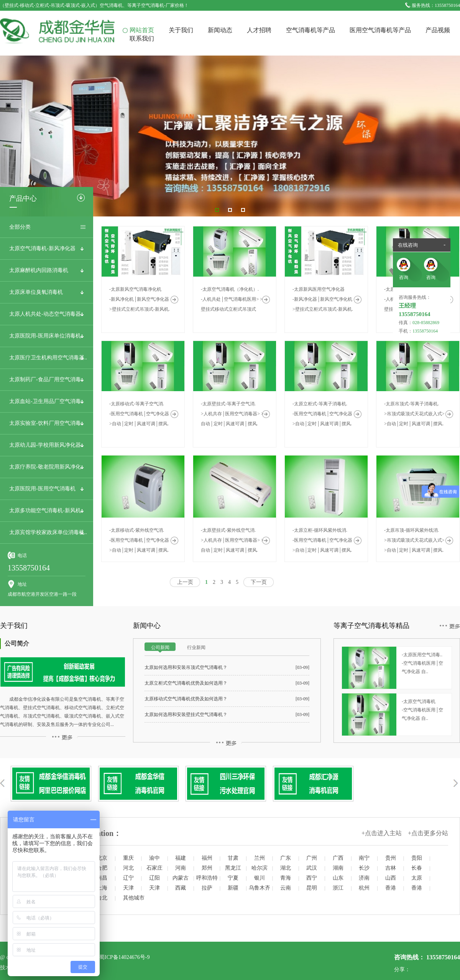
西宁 (312, 878)
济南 (364, 878)
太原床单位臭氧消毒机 (36, 292)
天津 (128, 888)
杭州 (364, 888)
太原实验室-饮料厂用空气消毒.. (46, 423)
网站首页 (142, 30)
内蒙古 (181, 878)
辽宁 (128, 878)
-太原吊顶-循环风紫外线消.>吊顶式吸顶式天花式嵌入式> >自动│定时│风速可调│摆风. (414, 540)
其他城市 (134, 898)
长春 (417, 868)
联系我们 (142, 39)
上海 (102, 888)
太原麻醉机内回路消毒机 (39, 270)
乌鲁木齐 (260, 888)
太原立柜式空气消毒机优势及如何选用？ (186, 683)
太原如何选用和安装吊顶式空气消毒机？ (186, 667)
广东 (286, 858)
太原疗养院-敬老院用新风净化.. (46, 467)
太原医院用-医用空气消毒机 (42, 489)
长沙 (364, 868)
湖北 (286, 868)
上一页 (185, 582)
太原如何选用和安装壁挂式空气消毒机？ (186, 715)
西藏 (181, 888)
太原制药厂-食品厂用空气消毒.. (46, 379)
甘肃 (233, 858)
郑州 (207, 868)
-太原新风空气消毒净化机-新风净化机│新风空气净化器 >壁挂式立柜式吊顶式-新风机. (140, 299)
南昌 (102, 878)
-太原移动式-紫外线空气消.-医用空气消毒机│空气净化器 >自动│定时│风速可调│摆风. (139, 540)
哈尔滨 (260, 868)
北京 (102, 858)
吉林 (391, 868)
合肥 (102, 868)
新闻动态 (220, 30)
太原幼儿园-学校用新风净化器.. (46, 445)
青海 (286, 878)
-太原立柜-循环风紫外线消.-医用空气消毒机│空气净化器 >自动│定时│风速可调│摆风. (323, 540)
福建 (181, 858)
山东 (338, 878)
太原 (417, 878)
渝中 (154, 858)
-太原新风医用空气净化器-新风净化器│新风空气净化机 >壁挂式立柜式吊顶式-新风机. (323, 299)
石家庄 (154, 868)
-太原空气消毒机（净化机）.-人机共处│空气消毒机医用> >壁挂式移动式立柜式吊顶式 (232, 299)
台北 (102, 898)
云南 (286, 888)
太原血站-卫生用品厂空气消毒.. (46, 401)
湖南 (338, 868)
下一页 (259, 582)
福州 (207, 858)
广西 (338, 858)
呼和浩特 (207, 878)
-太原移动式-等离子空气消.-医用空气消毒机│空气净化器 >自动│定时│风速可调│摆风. (139, 414)
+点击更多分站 (428, 833)
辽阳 (154, 878)
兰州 (260, 858)
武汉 (312, 868)
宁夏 (233, 878)
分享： (402, 969)
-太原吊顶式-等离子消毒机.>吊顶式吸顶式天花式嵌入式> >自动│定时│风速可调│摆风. (414, 414)
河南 (181, 868)
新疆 (233, 888)
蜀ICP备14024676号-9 (124, 957)
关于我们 (181, 30)
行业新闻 (196, 647)
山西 (391, 878)
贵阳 (417, 858)
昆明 (312, 888)
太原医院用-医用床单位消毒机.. (46, 336)
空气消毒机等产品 (310, 30)
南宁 (364, 858)
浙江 (338, 888)
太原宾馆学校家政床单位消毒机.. (48, 532)
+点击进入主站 (382, 833)
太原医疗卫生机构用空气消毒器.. (48, 358)
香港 (391, 888)
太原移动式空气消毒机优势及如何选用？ (186, 699)
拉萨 (207, 888)
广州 (312, 858)
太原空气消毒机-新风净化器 (42, 248)
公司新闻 (160, 647)
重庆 (128, 858)
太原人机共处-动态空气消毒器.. (46, 314)
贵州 (391, 858)
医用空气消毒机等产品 (380, 30)
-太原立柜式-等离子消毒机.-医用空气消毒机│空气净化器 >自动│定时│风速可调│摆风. (323, 414)
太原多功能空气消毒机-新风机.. (46, 510)
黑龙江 (233, 868)
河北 (128, 868)
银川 (260, 878)
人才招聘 (259, 30)
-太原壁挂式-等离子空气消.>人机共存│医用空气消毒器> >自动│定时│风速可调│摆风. (232, 414)
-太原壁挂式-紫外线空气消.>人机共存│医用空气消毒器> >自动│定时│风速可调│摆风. (232, 540)
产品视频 (438, 30)
